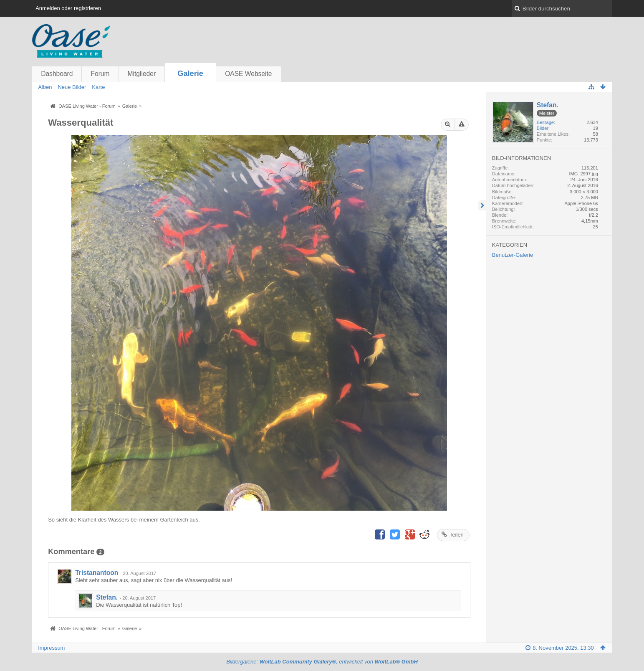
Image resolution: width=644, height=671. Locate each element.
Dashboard (57, 74)
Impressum (51, 648)
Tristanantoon (97, 573)
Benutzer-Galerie (513, 255)
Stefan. (107, 597)
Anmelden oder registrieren (68, 8)
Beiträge (545, 122)
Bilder (543, 128)
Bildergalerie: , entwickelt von (322, 662)
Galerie (190, 73)
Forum (100, 74)
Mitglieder (142, 74)
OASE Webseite (248, 74)
